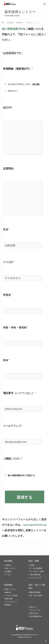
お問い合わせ (34, 613)
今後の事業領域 (35, 575)
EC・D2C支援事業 (36, 568)
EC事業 (32, 565)
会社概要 (8, 571)
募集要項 (8, 605)
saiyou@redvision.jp (35, 525)
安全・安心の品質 (36, 595)
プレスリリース (35, 610)
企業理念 (8, 565)
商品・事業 (34, 561)
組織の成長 (9, 599)
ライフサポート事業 (36, 571)
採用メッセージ (10, 589)
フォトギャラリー (11, 602)
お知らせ (33, 607)
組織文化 (8, 592)
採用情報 (8, 585)
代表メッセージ (10, 568)
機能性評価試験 (35, 592)
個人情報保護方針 (12, 29)
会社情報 (8, 561)
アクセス (8, 575)
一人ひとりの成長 (11, 595)
